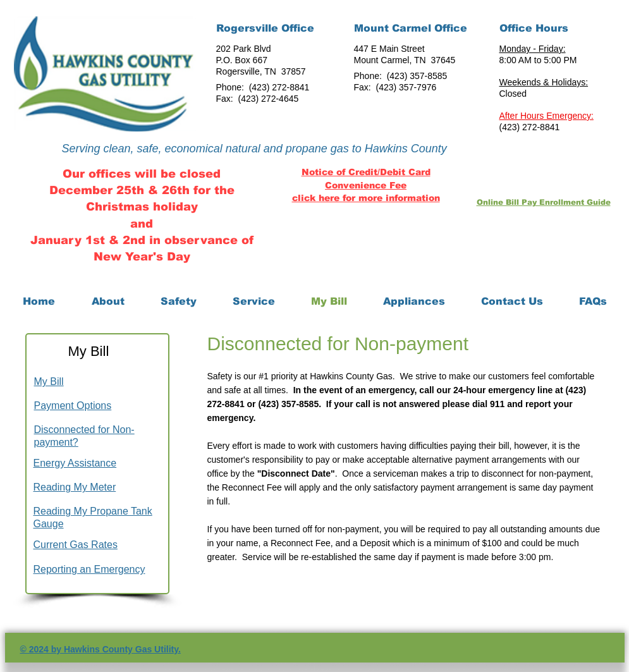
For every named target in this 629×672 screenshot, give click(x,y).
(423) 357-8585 (417, 76)
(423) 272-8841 (279, 87)
